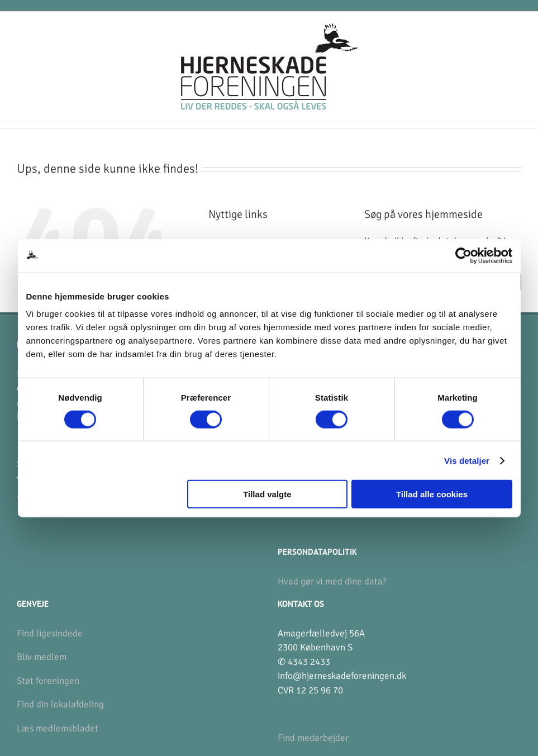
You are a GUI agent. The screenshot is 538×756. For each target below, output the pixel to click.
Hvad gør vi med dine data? (332, 581)
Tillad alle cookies (432, 494)
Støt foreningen (48, 681)
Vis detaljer (467, 460)
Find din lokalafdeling (60, 704)
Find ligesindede (50, 633)
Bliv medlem (42, 657)
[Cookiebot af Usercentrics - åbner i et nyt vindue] (463, 255)
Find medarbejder (313, 738)
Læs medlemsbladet (58, 728)
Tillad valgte (267, 494)
